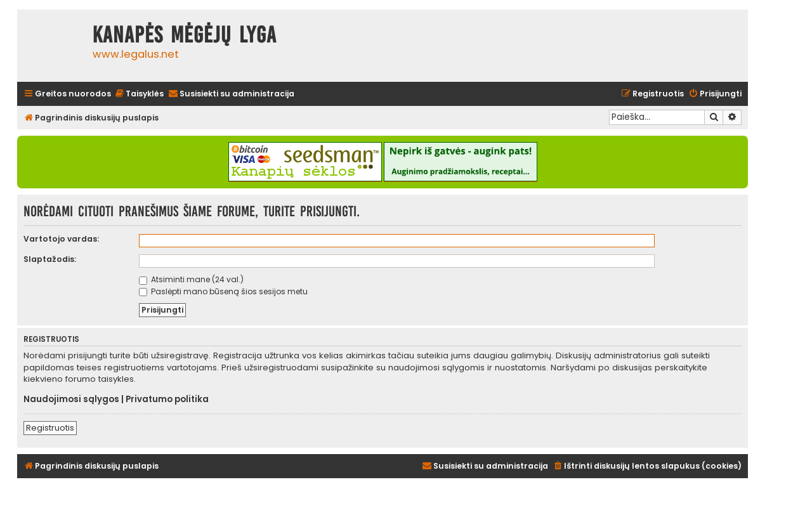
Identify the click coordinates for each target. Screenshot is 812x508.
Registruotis (50, 428)
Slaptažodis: (50, 259)
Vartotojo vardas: (61, 239)
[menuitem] (139, 94)
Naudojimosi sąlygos (71, 400)
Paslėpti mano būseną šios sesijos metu (223, 291)
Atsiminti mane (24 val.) (191, 279)
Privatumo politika (167, 400)
